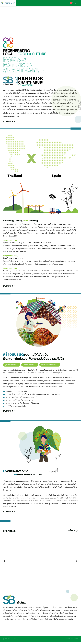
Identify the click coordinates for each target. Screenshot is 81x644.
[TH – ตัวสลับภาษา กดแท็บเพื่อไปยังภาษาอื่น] (73, 3)
